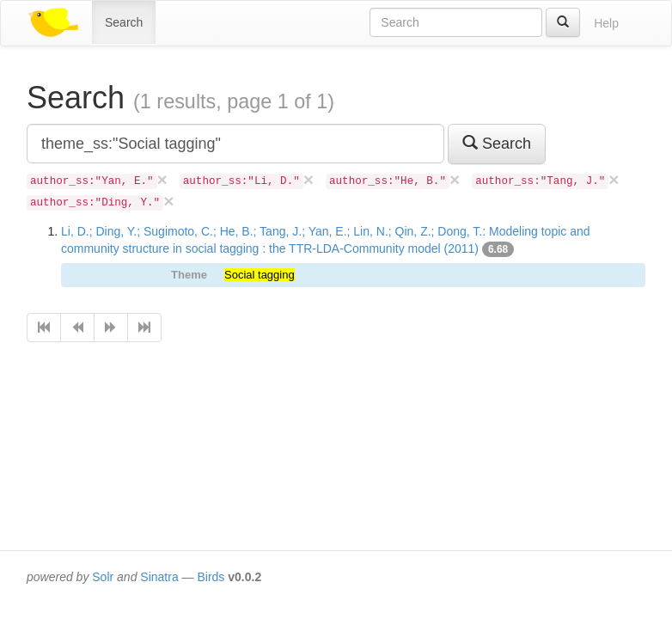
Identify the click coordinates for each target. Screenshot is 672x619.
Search (124, 22)
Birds (211, 577)
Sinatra (159, 577)
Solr (103, 577)
